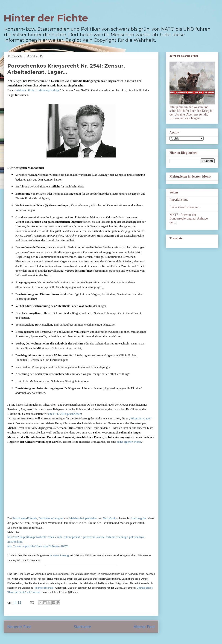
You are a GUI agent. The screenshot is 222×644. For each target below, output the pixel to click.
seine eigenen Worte (129, 442)
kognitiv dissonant (44, 588)
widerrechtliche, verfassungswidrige (38, 90)
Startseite (82, 627)
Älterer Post (144, 627)
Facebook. (36, 592)
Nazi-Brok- (110, 518)
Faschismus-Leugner (51, 518)
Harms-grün (139, 518)
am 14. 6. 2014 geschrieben (65, 414)
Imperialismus (179, 200)
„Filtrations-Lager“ (140, 418)
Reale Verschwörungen (184, 207)
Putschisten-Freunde (25, 518)
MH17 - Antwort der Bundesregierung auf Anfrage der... (189, 219)
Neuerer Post (19, 627)
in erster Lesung (59, 555)
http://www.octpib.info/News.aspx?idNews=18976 (38, 546)
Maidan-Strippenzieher (83, 518)
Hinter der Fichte (46, 18)
